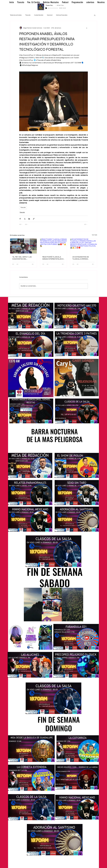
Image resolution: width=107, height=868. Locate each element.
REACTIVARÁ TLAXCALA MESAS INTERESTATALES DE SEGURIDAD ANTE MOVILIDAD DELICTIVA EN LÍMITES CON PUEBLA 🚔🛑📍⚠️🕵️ (53, 258)
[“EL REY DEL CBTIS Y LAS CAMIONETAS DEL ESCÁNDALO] (23, 246)
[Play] (46, 8)
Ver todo (94, 235)
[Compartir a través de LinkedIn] (29, 219)
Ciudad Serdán (39, 15)
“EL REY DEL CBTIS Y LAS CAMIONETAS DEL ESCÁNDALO (22, 258)
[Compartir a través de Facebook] (20, 219)
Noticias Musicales (62, 15)
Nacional (50, 15)
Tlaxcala (28, 15)
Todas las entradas (16, 15)
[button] (95, 15)
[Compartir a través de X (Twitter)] (25, 219)
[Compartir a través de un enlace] (34, 219)
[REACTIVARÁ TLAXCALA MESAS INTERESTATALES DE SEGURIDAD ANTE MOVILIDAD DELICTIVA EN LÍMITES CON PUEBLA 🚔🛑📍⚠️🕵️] (54, 246)
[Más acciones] (87, 28)
